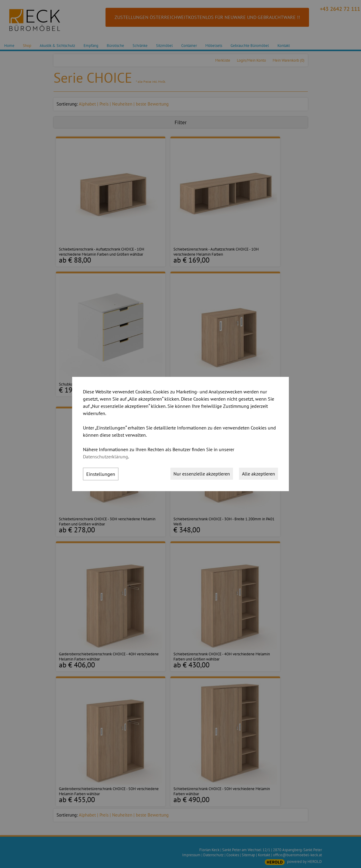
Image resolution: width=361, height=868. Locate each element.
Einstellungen (101, 474)
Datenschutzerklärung (106, 457)
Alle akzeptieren (259, 474)
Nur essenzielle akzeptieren (202, 474)
